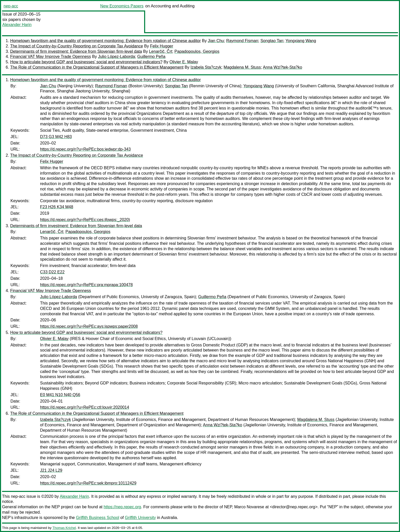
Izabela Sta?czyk (206, 67)
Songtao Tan (272, 41)
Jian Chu (216, 41)
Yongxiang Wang (301, 41)
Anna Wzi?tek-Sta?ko (282, 67)
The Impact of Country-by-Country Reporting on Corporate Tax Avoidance (77, 46)
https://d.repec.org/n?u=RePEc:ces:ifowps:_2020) (85, 220)
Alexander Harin (17, 25)
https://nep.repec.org (122, 507)
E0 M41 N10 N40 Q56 (60, 395)
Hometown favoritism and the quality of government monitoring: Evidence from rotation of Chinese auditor (105, 41)
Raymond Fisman (242, 41)
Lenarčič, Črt (161, 51)
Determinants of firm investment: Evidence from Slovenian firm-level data (76, 51)
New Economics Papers (122, 6)
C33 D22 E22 (52, 272)
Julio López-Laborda (116, 57)
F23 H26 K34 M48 (57, 207)
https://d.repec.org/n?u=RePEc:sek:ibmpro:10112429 (88, 483)
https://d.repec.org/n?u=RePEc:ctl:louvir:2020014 (85, 407)
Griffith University (140, 518)
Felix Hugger (162, 46)
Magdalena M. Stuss (242, 67)
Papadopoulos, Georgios (197, 51)
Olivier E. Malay (184, 62)
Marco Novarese (249, 507)
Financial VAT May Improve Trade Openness (51, 57)
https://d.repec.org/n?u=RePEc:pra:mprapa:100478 (86, 285)
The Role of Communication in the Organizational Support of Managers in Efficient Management (97, 67)
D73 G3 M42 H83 (56, 137)
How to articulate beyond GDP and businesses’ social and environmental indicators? (86, 62)
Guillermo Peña (151, 57)
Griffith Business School (98, 518)
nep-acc (11, 6)
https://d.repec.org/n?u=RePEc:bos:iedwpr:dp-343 (85, 149)
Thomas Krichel (64, 528)
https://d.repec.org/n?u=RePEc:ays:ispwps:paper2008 (89, 326)
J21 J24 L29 (51, 470)
